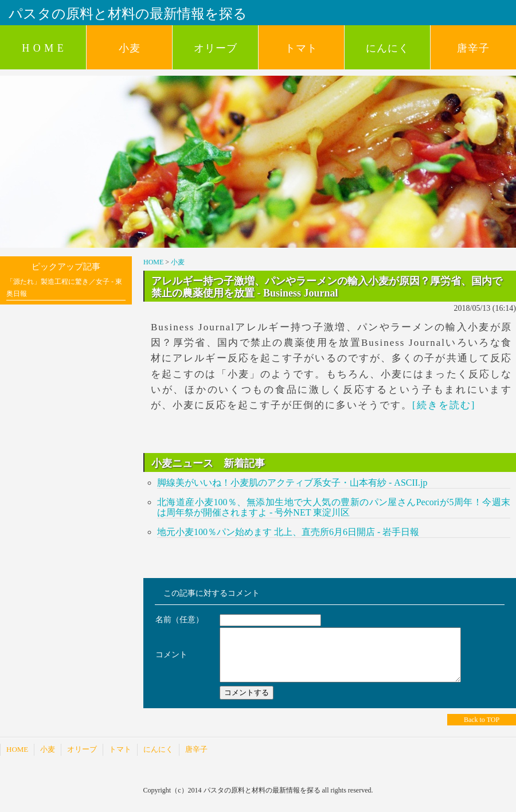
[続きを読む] (444, 405)
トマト (301, 48)
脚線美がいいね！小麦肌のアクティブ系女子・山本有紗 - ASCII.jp (292, 483)
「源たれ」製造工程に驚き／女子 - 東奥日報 (64, 287)
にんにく (388, 48)
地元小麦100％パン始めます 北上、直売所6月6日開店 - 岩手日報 (288, 532)
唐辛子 (473, 48)
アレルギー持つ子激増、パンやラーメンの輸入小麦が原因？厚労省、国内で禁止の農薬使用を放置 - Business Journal (327, 287)
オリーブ (216, 48)
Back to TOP (482, 730)
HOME (153, 262)
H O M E (43, 48)
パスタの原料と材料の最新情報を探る (128, 14)
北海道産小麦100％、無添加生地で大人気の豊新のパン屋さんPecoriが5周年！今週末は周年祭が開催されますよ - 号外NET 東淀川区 (334, 507)
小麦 (130, 48)
